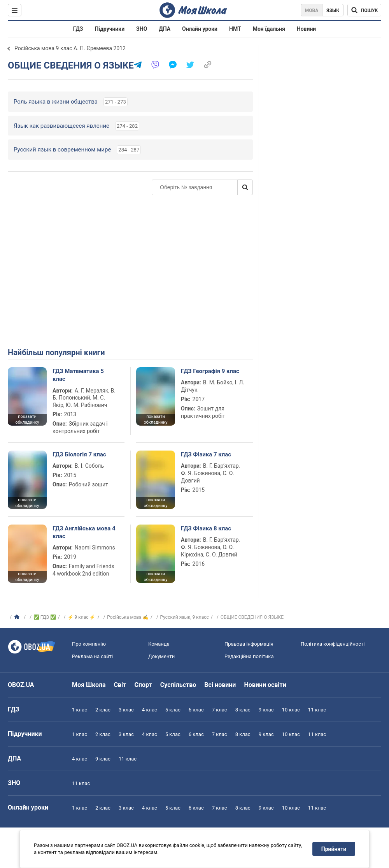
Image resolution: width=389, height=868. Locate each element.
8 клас (243, 710)
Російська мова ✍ (128, 617)
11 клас (317, 710)
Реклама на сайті (92, 656)
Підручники (110, 29)
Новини (306, 29)
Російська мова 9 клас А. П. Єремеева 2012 (70, 48)
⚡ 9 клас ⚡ (82, 617)
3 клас (126, 710)
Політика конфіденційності (333, 644)
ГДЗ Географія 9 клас (210, 371)
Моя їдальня (269, 29)
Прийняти (334, 849)
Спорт (143, 685)
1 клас (80, 710)
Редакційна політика (249, 656)
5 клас (173, 710)
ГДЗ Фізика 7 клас (206, 454)
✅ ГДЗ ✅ (45, 617)
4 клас (150, 710)
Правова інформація (249, 644)
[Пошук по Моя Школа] (364, 10)
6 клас (196, 710)
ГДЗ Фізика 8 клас (206, 528)
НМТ (235, 29)
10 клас (291, 710)
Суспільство (178, 685)
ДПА (165, 29)
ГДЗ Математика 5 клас (78, 375)
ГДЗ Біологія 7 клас (79, 454)
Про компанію (89, 644)
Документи (161, 656)
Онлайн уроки (200, 29)
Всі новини (220, 685)
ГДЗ (78, 29)
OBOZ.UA (21, 685)
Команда (159, 644)
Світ (120, 685)
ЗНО (142, 29)
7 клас (220, 710)
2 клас (103, 710)
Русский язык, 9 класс (185, 617)
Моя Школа (89, 685)
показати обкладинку (27, 419)
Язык (333, 11)
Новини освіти (265, 685)
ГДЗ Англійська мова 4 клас (84, 532)
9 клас (266, 710)
